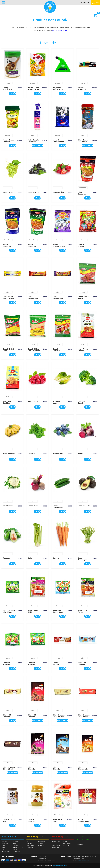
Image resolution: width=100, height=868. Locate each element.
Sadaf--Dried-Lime (9, 350)
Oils (3, 849)
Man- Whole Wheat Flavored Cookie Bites (83, 352)
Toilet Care (66, 845)
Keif (33, 135)
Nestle (33, 83)
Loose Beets (33, 506)
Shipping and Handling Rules (46, 860)
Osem (58, 240)
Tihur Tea (58, 815)
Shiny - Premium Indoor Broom (84, 89)
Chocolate (16, 845)
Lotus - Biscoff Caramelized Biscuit (58, 665)
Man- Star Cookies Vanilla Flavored (7, 404)
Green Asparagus (82, 559)
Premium (83, 188)
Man (83, 344)
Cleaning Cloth (56, 842)
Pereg (8, 83)
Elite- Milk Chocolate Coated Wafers (32, 718)
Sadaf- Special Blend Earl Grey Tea (84, 821)
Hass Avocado (84, 506)
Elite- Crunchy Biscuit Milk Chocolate (84, 717)
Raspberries (33, 401)
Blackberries (33, 192)
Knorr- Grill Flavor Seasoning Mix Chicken (83, 613)
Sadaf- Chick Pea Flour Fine (34, 350)
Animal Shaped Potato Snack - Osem (83, 247)
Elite (83, 135)
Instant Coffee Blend (59, 141)
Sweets (3, 847)
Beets (80, 454)
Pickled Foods (16, 851)
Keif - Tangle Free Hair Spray (33, 142)
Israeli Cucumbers (58, 507)
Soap (28, 842)
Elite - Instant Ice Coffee (84, 141)
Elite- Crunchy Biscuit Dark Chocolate (9, 769)
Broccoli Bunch (81, 402)
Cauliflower (8, 506)
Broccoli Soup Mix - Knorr (9, 611)
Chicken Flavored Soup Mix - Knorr (7, 665)
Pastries (15, 849)
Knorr (8, 606)
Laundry (65, 842)
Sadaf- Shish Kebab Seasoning (83, 299)
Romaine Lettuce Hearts (57, 403)
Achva (8, 815)
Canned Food (5, 843)
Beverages (16, 842)
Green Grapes (9, 192)
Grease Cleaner (56, 845)
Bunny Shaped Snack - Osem (59, 246)
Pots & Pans (80, 844)
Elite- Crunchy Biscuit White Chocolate (59, 717)
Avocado (7, 558)
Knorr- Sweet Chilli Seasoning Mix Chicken (34, 613)
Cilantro (31, 454)
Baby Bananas (9, 454)
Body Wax (41, 843)
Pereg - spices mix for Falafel (7, 89)
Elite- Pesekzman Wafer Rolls (33, 299)
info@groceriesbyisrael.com (85, 860)
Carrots (56, 558)
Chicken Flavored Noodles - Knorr (32, 665)
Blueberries (58, 454)
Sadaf (83, 292)
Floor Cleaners (67, 843)
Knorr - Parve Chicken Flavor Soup (8, 142)
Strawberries (58, 192)
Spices (14, 843)
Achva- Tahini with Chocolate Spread (9, 822)
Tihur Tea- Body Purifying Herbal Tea (57, 822)
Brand (83, 83)
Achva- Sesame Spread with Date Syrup (33, 822)
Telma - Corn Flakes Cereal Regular (34, 89)
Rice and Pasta (6, 851)
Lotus (58, 658)
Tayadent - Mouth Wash (58, 89)
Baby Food (4, 842)
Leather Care (55, 847)
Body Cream (30, 845)
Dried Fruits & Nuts (18, 847)
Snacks (3, 845)
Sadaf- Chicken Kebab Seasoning (57, 352)
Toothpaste (30, 847)
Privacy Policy (42, 856)
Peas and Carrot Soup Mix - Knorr (58, 612)
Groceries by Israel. (60, 30)
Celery (31, 558)
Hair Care (29, 843)
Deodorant (41, 845)
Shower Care (41, 842)
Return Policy (42, 858)
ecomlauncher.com (60, 866)
